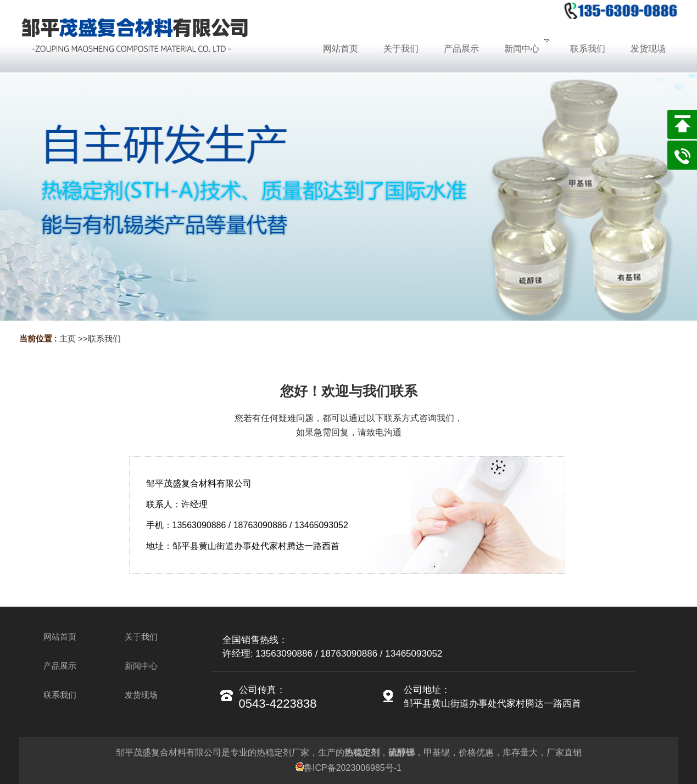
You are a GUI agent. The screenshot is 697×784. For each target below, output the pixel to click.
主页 (68, 338)
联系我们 (104, 338)
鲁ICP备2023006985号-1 (348, 768)
